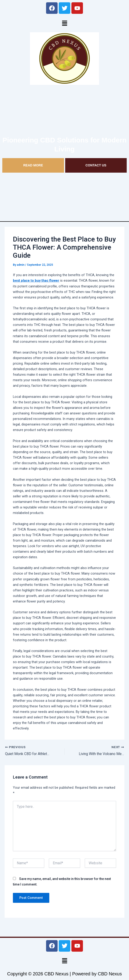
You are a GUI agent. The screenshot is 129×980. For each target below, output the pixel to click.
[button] (64, 23)
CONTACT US (96, 165)
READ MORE (33, 165)
